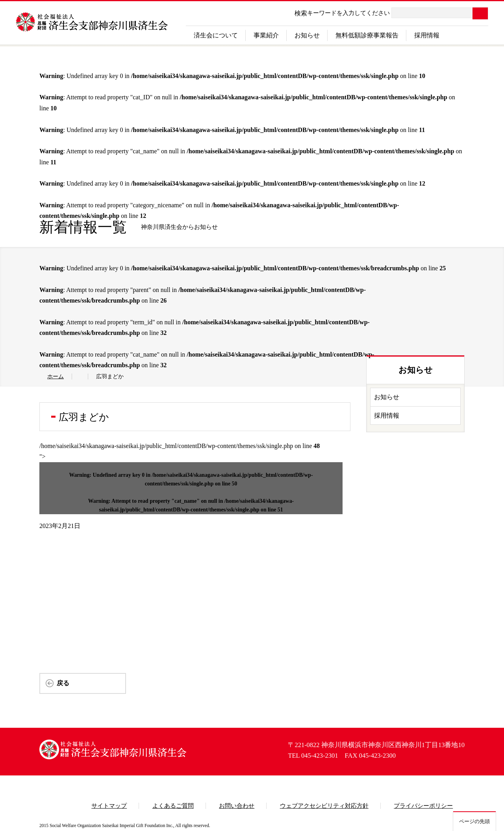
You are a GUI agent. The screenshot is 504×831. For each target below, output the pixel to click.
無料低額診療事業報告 (367, 35)
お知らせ (307, 35)
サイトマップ (109, 806)
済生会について (216, 35)
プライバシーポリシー (423, 806)
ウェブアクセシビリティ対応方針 (324, 806)
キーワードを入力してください (348, 13)
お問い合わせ (237, 806)
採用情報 (427, 35)
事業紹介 (266, 35)
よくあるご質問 (173, 806)
